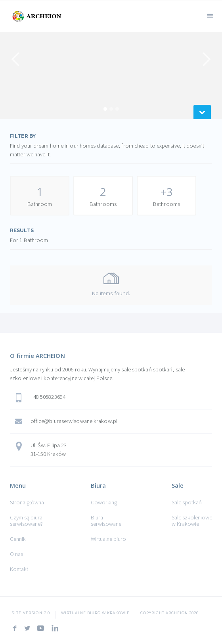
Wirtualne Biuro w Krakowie (95, 613)
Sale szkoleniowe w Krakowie (192, 521)
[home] (36, 15)
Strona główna (27, 502)
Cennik (18, 539)
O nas (16, 554)
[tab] (40, 196)
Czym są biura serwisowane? (26, 521)
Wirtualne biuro (108, 539)
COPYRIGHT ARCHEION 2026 (169, 613)
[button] (210, 15)
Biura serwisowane (106, 521)
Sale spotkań (187, 502)
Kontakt (19, 569)
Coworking (104, 502)
